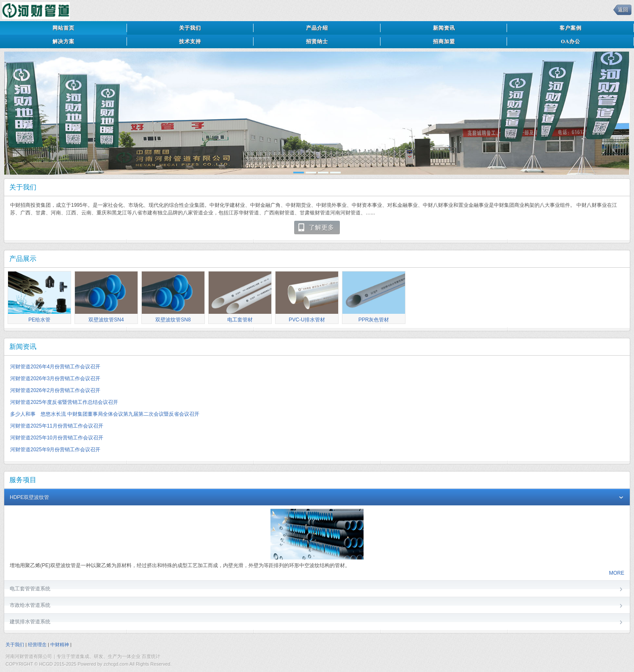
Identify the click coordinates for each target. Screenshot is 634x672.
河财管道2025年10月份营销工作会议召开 (57, 438)
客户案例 (571, 28)
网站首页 (63, 28)
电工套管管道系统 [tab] (317, 589)
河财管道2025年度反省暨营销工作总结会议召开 (64, 402)
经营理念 (37, 645)
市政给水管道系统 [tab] (317, 606)
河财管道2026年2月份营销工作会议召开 (55, 390)
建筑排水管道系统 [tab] (317, 622)
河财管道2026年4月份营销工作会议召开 (55, 367)
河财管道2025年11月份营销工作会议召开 (57, 426)
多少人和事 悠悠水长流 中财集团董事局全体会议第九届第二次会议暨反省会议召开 (105, 414)
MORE (617, 573)
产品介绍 (317, 28)
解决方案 (63, 41)
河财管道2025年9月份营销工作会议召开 (55, 450)
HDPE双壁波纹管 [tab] (317, 498)
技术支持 (190, 41)
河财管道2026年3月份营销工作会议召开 (55, 379)
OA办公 (571, 41)
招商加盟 (444, 41)
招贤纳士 (317, 41)
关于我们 (190, 28)
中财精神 (60, 645)
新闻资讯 (444, 28)
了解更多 (316, 228)
